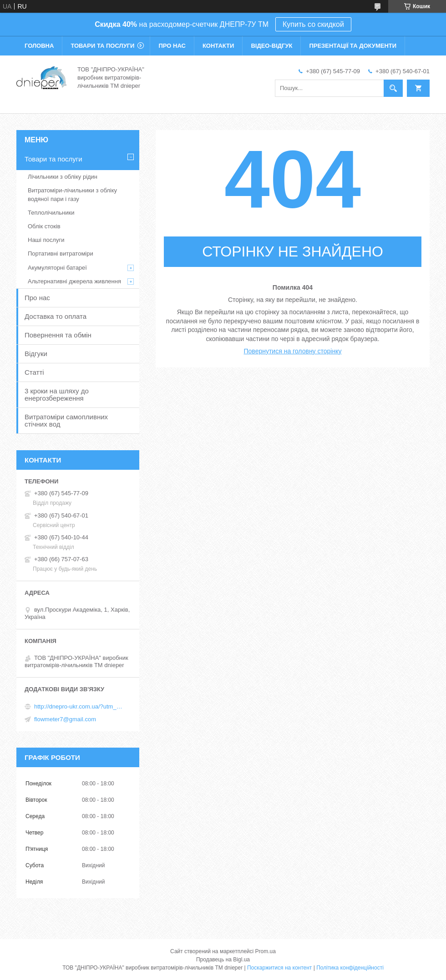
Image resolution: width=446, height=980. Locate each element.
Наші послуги (46, 240)
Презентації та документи (353, 46)
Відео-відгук (271, 46)
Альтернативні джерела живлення (74, 281)
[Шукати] (393, 88)
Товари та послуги (102, 46)
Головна (39, 46)
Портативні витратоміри (61, 254)
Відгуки (36, 354)
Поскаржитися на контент (279, 968)
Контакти (218, 46)
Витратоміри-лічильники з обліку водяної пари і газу (72, 194)
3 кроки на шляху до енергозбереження (57, 395)
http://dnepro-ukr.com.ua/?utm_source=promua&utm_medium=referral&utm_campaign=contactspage (80, 706)
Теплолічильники (51, 213)
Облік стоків (44, 226)
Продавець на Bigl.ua (223, 960)
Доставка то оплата (56, 316)
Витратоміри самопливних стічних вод (66, 420)
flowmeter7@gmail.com (65, 719)
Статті (34, 372)
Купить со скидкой (313, 24)
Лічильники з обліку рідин (63, 177)
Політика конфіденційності (350, 968)
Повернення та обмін (58, 335)
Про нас (172, 46)
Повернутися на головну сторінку (293, 351)
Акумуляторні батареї (57, 268)
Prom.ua (266, 951)
